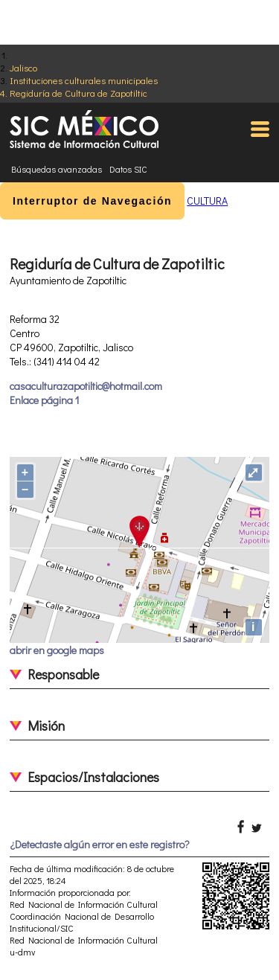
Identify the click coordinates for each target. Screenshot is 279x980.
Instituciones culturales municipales (84, 80)
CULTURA (207, 201)
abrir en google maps (57, 650)
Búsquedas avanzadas (57, 169)
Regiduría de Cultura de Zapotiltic (78, 93)
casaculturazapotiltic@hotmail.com (86, 386)
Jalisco (23, 67)
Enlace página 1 (44, 400)
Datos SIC (128, 169)
